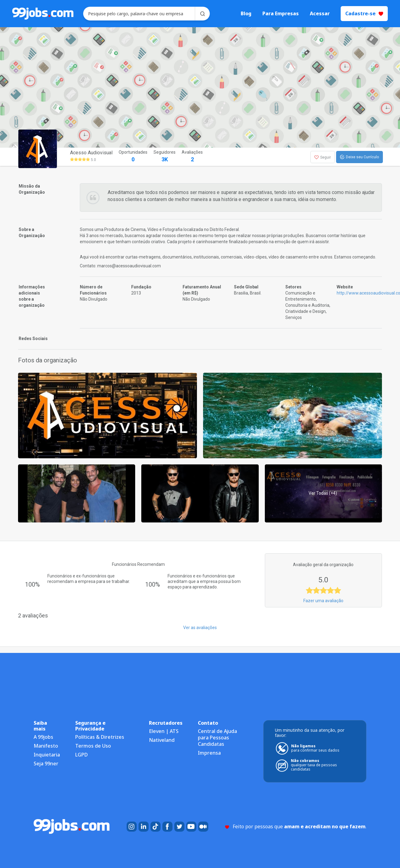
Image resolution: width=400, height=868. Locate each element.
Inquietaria (47, 755)
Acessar (320, 14)
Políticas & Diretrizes (100, 737)
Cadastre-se (364, 13)
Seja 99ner (46, 764)
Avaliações (192, 157)
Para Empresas (281, 14)
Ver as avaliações (200, 628)
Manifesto (46, 746)
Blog (246, 14)
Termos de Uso (93, 746)
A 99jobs (43, 737)
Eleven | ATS (164, 731)
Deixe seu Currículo (359, 157)
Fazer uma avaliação (323, 601)
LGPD (81, 755)
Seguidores (165, 157)
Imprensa (209, 753)
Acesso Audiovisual (91, 153)
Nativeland (162, 740)
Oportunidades (133, 157)
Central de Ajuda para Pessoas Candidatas (217, 738)
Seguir (323, 157)
